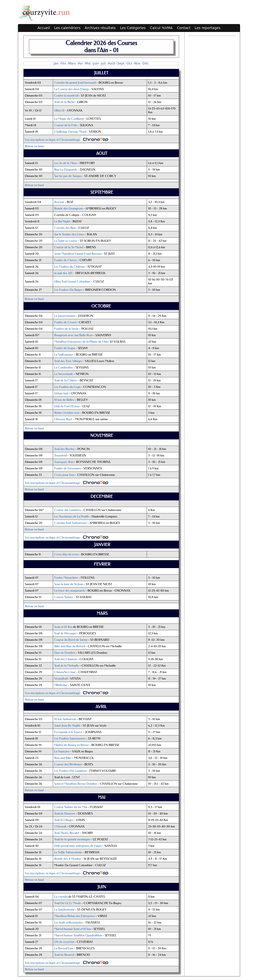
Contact (184, 28)
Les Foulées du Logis (68, 387)
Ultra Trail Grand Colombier (72, 282)
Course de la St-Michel (69, 247)
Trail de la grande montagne (72, 839)
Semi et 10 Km (63, 627)
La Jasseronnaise (65, 316)
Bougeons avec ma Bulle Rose (74, 335)
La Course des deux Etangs (72, 89)
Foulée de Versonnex (68, 468)
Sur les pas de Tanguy (68, 176)
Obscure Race (63, 419)
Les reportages (208, 28)
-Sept (120, 63)
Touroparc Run (64, 462)
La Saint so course (66, 241)
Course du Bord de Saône (71, 640)
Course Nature (64, 597)
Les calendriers (67, 28)
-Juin (95, 63)
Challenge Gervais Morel (70, 132)
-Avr (80, 63)
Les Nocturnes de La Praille (72, 516)
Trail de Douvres (65, 814)
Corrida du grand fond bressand (75, 83)
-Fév (63, 63)
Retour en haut (34, 146)
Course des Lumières (68, 510)
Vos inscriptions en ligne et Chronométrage (52, 140)
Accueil (44, 28)
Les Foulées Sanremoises (70, 738)
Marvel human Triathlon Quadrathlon (78, 935)
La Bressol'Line (64, 948)
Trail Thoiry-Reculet (67, 833)
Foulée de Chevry (66, 260)
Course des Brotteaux (68, 764)
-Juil (103, 63)
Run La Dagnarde (66, 170)
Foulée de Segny (65, 348)
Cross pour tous (64, 475)
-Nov (137, 63)
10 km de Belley (64, 400)
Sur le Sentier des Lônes (69, 234)
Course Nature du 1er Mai (71, 807)
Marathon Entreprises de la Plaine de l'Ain (81, 342)
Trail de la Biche (64, 102)
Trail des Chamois (66, 659)
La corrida (61, 897)
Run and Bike (63, 758)
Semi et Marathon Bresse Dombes (76, 784)
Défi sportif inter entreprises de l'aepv (78, 846)
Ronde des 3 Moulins (68, 859)
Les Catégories (133, 28)
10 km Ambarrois (65, 719)
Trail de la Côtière (66, 380)
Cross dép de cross (66, 554)
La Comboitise (64, 367)
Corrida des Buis (65, 228)
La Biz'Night (62, 221)
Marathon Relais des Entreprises (75, 916)
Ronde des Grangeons (69, 208)
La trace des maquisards (70, 591)
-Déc (145, 63)
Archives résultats (100, 28)
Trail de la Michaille (67, 666)
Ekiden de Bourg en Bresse (72, 745)
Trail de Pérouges (65, 633)
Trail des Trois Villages (68, 361)
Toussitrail (61, 455)
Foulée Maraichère (66, 578)
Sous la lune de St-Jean (69, 584)
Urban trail (61, 393)
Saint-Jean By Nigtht (67, 726)
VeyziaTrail (61, 679)
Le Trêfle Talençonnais (68, 852)
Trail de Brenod (64, 955)
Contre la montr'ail (66, 96)
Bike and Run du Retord (70, 646)
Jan (56, 63)
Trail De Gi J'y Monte (68, 903)
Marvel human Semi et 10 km (73, 929)
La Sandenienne (64, 910)
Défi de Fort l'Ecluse (67, 406)
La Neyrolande (64, 374)
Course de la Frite (66, 125)
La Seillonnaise (64, 355)
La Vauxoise (62, 751)
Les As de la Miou (66, 163)
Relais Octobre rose (67, 413)
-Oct (129, 63)
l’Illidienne (61, 685)
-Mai (87, 63)
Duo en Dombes (65, 653)
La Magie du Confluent (69, 119)
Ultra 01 (59, 110)
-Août (111, 63)
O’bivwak (60, 826)
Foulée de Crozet (65, 322)
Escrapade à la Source (68, 732)
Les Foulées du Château (70, 267)
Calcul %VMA (161, 28)
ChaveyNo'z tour (65, 672)
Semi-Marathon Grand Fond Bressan (78, 254)
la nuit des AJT (63, 273)
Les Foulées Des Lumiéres (71, 771)
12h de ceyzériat (64, 942)
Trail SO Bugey (64, 820)
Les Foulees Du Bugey (68, 290)
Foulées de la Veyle (66, 329)
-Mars (72, 63)
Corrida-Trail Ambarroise (71, 523)
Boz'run (59, 202)
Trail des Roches (64, 449)
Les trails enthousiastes (69, 922)
